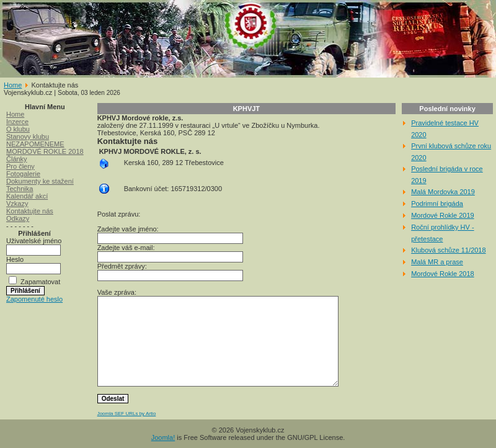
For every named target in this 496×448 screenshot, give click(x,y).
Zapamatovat (40, 282)
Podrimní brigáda (437, 204)
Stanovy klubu (28, 137)
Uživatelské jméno (34, 241)
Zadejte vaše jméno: (128, 229)
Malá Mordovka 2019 (443, 192)
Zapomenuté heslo (34, 299)
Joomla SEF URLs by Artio (127, 414)
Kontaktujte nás (30, 211)
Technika (20, 189)
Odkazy (18, 218)
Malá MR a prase (437, 262)
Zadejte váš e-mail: (126, 248)
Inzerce (17, 122)
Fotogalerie (23, 174)
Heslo (15, 259)
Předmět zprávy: (122, 266)
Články (17, 159)
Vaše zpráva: (117, 292)
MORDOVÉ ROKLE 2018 (45, 151)
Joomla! (163, 437)
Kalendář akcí (27, 196)
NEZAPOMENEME (35, 144)
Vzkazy (17, 204)
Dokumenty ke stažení (40, 181)
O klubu (18, 129)
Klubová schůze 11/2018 (448, 250)
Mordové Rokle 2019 (443, 215)
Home (13, 85)
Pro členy (20, 166)
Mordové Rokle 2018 (443, 274)
